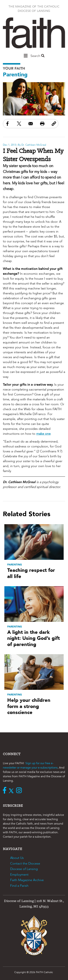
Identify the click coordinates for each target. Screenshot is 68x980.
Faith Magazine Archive (27, 880)
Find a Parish (19, 886)
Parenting (15, 75)
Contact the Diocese (25, 864)
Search (37, 56)
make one (43, 434)
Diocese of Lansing (24, 869)
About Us (17, 858)
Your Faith (14, 68)
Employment (19, 875)
